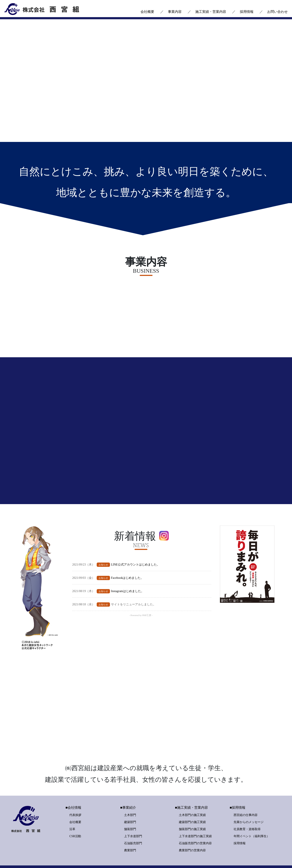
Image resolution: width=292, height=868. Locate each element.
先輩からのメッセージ (249, 803)
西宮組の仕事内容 (246, 796)
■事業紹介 (128, 789)
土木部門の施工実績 (192, 796)
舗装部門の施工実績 (192, 810)
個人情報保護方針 (185, 857)
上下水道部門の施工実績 (195, 817)
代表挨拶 (75, 796)
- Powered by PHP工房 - (141, 622)
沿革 (72, 810)
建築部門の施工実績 (192, 803)
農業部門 (130, 832)
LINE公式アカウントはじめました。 (135, 571)
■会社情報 (73, 789)
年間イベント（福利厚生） (252, 817)
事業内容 (175, 12)
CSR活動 (75, 817)
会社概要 (147, 12)
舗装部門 (130, 810)
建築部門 (130, 803)
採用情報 (247, 12)
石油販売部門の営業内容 (195, 824)
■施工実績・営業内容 (191, 789)
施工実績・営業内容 (211, 12)
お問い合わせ (277, 12)
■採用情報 (238, 789)
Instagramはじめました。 (127, 598)
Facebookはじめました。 (127, 584)
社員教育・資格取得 (247, 810)
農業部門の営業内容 (192, 832)
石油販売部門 (133, 824)
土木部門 (130, 796)
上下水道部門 (133, 817)
